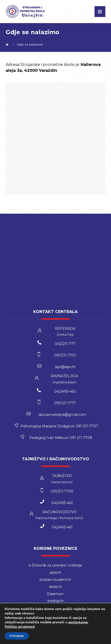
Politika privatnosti (20, 627)
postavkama (78, 622)
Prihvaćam (17, 636)
